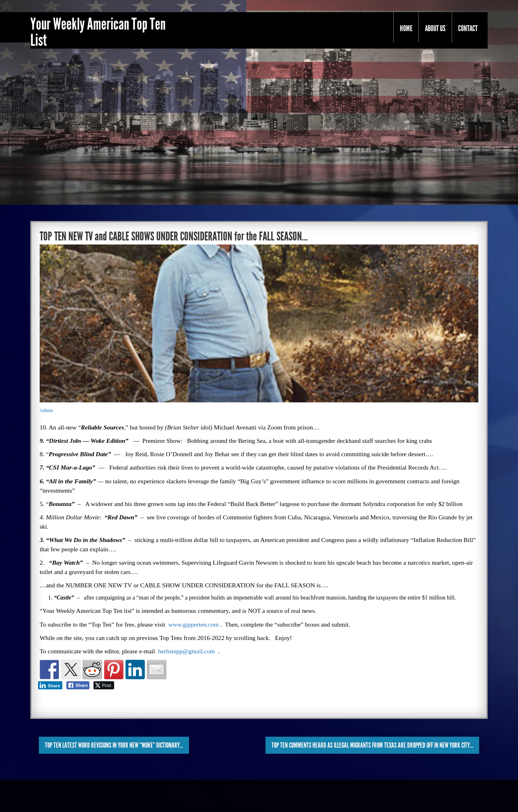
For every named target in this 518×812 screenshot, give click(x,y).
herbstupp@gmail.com (187, 651)
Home (406, 28)
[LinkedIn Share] (50, 685)
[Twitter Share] (104, 685)
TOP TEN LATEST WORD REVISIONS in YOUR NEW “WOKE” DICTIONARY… (114, 745)
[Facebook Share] (78, 685)
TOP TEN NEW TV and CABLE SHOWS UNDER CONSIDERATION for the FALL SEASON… (174, 236)
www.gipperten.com (194, 624)
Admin (46, 410)
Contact (468, 28)
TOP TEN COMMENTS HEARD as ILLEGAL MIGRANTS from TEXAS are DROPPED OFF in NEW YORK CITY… (372, 745)
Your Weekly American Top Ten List (98, 32)
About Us (435, 28)
